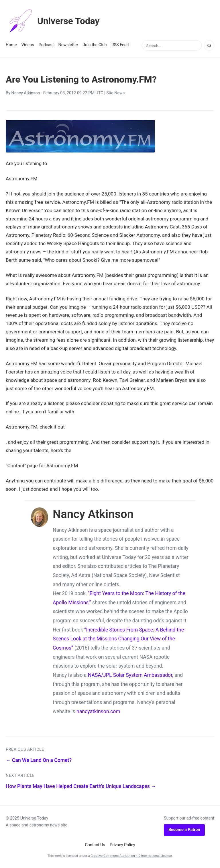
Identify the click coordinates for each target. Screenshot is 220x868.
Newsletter (68, 45)
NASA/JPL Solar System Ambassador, (131, 675)
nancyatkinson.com (98, 711)
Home (11, 45)
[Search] (209, 46)
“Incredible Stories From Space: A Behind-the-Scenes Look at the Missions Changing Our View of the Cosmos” (119, 639)
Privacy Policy (122, 845)
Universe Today (53, 21)
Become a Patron (184, 830)
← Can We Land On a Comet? (39, 760)
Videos (28, 45)
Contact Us (95, 845)
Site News (115, 93)
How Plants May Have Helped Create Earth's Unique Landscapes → (81, 786)
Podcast (46, 45)
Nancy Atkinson (25, 93)
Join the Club (95, 45)
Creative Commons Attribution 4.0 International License (131, 856)
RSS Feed (120, 45)
